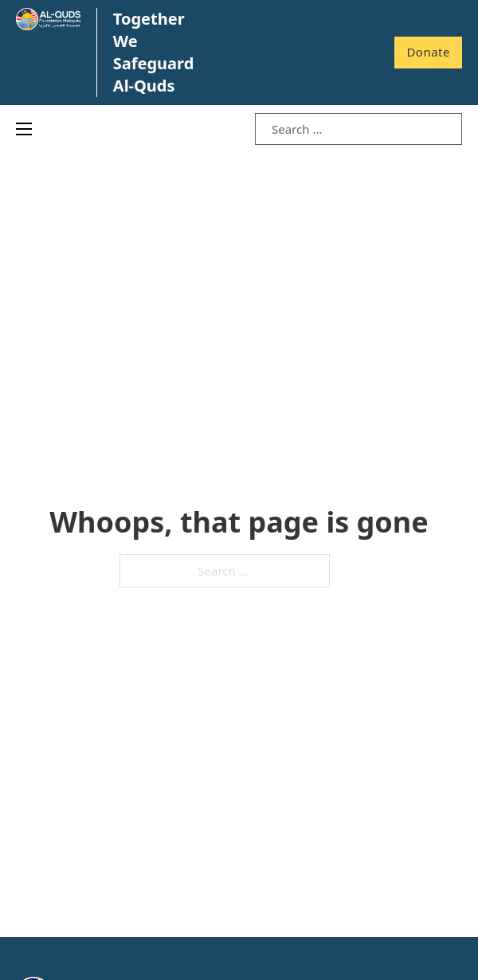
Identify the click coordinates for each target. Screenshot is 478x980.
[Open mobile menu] (24, 129)
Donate (428, 52)
